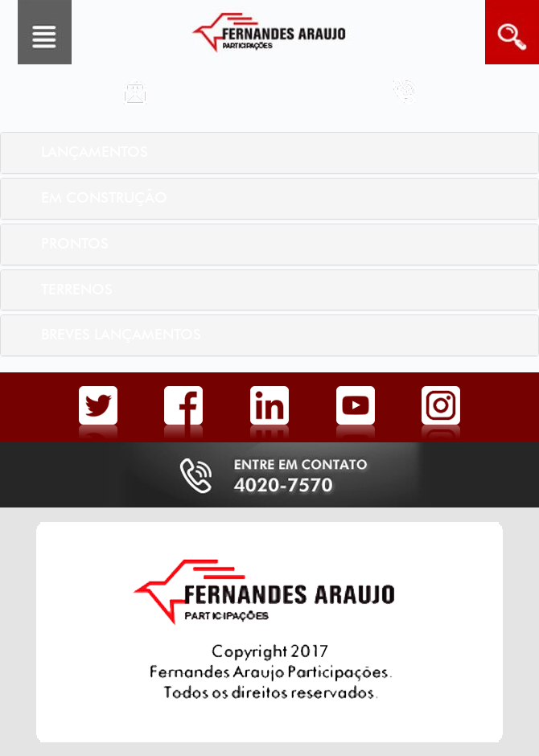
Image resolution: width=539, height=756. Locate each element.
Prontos (75, 244)
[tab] (269, 153)
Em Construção (104, 198)
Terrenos (77, 290)
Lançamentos (95, 152)
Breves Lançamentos (121, 335)
